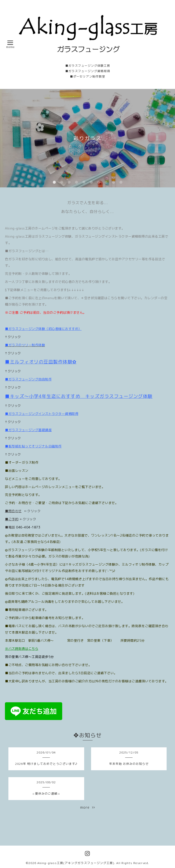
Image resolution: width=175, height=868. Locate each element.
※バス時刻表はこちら (22, 649)
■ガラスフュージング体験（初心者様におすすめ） (43, 329)
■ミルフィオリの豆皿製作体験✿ (41, 362)
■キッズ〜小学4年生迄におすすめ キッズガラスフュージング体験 (79, 396)
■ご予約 (12, 519)
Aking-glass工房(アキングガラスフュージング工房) (76, 863)
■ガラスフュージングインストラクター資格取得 (42, 414)
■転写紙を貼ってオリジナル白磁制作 (33, 446)
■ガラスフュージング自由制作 (28, 379)
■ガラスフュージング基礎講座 (28, 430)
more (88, 807)
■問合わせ (13, 511)
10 (121, 182)
